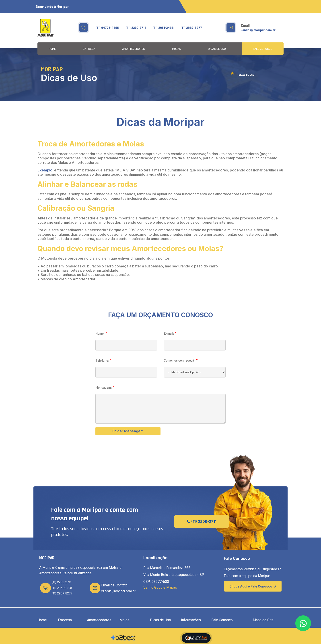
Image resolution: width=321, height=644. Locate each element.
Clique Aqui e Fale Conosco (253, 586)
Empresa (89, 49)
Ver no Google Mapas (160, 587)
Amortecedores (134, 49)
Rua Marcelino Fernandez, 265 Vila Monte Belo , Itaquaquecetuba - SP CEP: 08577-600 (174, 575)
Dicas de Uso (217, 49)
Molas (177, 49)
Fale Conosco (263, 49)
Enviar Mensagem (128, 431)
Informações (191, 620)
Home (52, 49)
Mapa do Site (263, 620)
